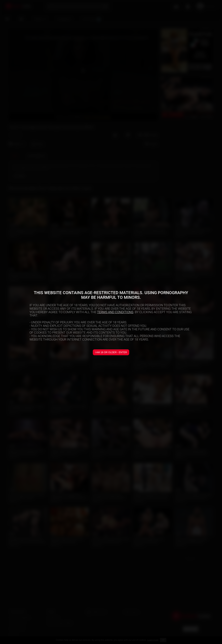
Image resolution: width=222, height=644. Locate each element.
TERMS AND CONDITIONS (115, 312)
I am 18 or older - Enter (111, 352)
